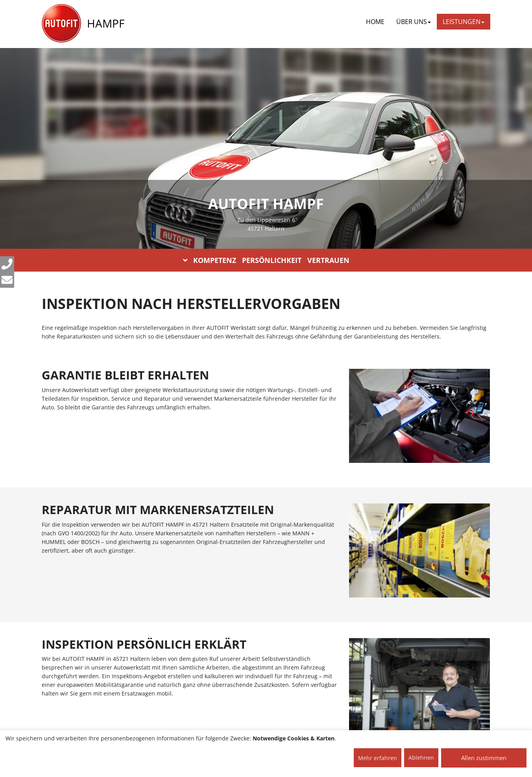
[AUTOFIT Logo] (61, 24)
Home (375, 22)
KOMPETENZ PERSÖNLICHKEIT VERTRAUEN (266, 260)
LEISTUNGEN (464, 22)
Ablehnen (421, 758)
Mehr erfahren (378, 758)
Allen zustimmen (484, 758)
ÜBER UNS (414, 22)
